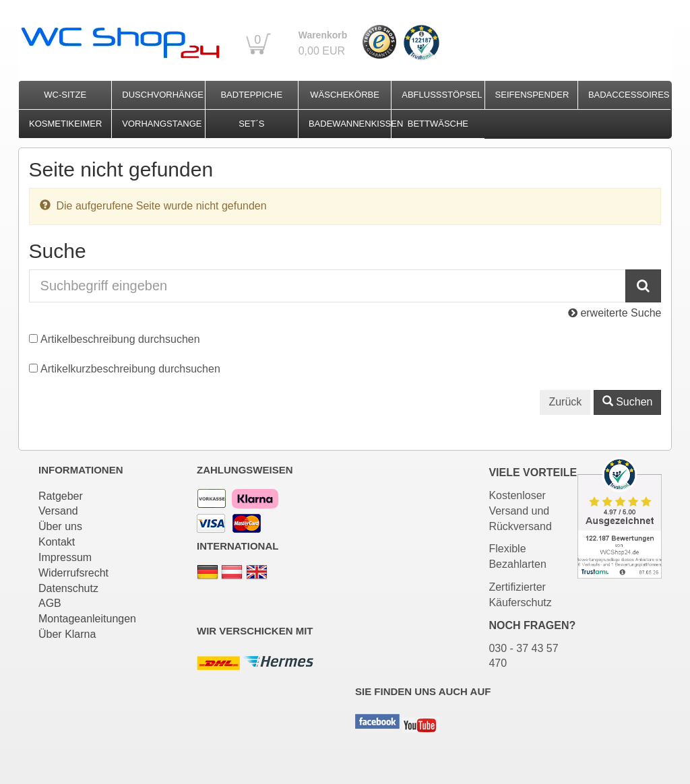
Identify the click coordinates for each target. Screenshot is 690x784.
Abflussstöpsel (442, 95)
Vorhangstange (162, 124)
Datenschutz (68, 588)
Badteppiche (251, 95)
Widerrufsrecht (73, 573)
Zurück (565, 402)
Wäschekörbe (345, 95)
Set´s (251, 124)
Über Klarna (67, 634)
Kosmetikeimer (65, 124)
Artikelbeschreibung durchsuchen (120, 339)
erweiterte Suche (615, 313)
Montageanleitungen (87, 619)
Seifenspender (532, 95)
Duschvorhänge (163, 95)
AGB (50, 603)
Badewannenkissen (350, 124)
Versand (58, 511)
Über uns (60, 526)
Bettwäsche (438, 124)
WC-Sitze (65, 95)
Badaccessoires (629, 95)
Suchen (628, 402)
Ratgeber (61, 496)
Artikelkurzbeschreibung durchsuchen (130, 369)
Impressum (65, 557)
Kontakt (57, 542)
